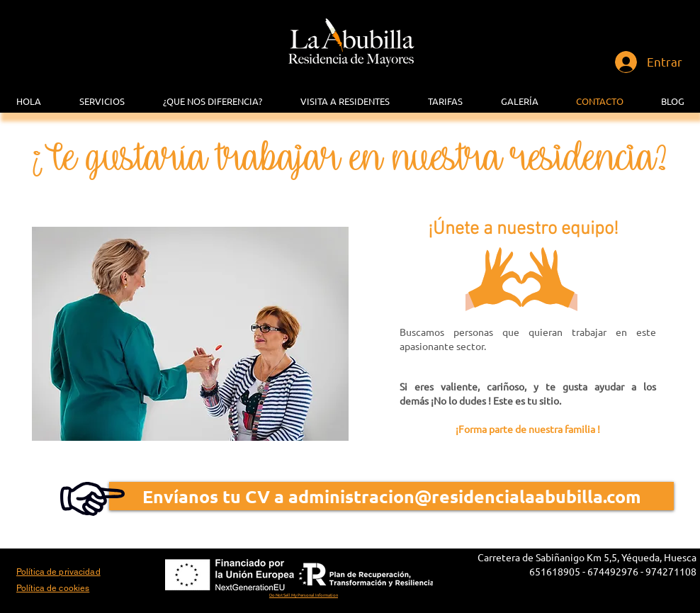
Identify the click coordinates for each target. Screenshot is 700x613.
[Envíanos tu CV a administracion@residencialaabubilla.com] (391, 496)
